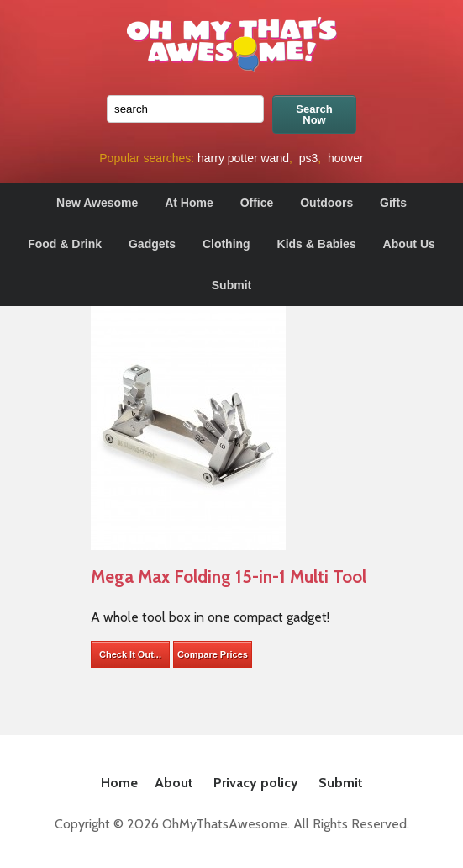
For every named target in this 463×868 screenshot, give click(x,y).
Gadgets (152, 244)
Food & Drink (65, 244)
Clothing (226, 244)
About (174, 783)
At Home (189, 203)
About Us (409, 244)
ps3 (309, 158)
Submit (232, 285)
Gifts (393, 203)
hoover (346, 158)
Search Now (314, 114)
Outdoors (326, 203)
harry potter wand (243, 158)
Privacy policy (256, 783)
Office (257, 203)
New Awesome (97, 203)
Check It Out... (130, 654)
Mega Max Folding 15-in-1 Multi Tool (229, 577)
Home (119, 783)
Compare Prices (213, 654)
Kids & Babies (317, 244)
